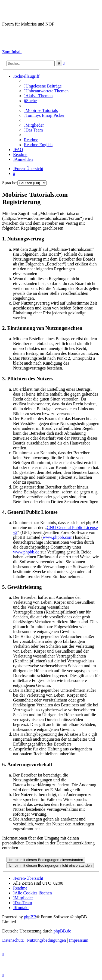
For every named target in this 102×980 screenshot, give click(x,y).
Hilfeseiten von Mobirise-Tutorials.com (31, 34)
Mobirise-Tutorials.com (46, 11)
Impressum (12, 43)
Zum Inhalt (12, 52)
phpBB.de (62, 931)
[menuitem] (43, 86)
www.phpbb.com (58, 537)
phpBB (30, 917)
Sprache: (10, 183)
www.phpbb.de (26, 552)
